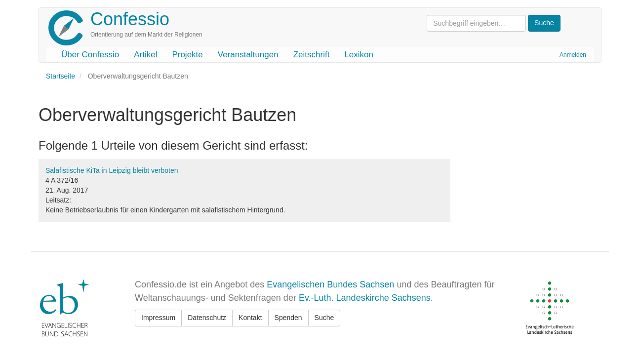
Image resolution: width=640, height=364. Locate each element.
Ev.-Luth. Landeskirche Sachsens (365, 298)
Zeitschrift (312, 55)
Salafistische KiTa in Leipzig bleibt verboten (112, 170)
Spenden (288, 318)
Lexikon (359, 55)
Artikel (145, 55)
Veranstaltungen (248, 55)
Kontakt (250, 318)
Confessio (130, 19)
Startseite (60, 76)
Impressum (158, 318)
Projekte (187, 55)
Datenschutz (207, 318)
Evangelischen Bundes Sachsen (330, 284)
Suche (324, 318)
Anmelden (573, 55)
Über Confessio (90, 55)
